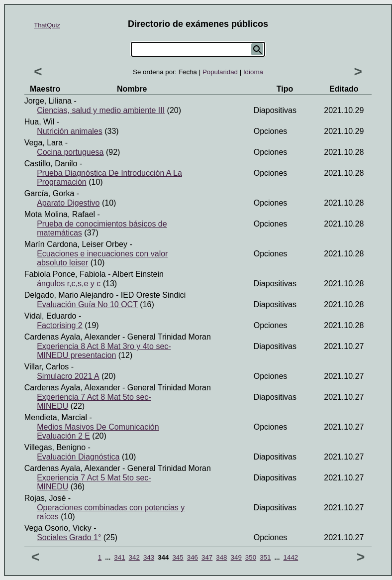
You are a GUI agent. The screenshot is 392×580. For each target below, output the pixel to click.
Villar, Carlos (47, 367)
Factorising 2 (60, 325)
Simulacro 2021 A (68, 376)
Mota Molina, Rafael (60, 214)
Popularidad (220, 72)
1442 (291, 557)
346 (193, 557)
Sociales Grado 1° (69, 537)
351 (265, 557)
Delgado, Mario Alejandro (69, 295)
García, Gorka (49, 193)
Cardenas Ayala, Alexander (72, 337)
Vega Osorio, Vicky (58, 528)
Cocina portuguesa (70, 152)
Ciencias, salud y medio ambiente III (101, 110)
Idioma (253, 72)
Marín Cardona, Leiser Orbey (76, 244)
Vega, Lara (44, 143)
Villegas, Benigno (55, 447)
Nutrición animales (70, 131)
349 (236, 557)
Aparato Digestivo (68, 203)
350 (251, 557)
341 (119, 557)
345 (178, 557)
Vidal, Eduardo (50, 316)
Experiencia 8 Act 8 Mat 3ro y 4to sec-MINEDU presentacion (104, 351)
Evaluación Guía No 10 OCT (87, 304)
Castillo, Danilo (51, 164)
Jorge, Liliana (48, 101)
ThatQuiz (47, 25)
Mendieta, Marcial (56, 417)
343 (149, 557)
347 (207, 557)
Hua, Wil (39, 122)
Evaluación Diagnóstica (78, 457)
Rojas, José (45, 498)
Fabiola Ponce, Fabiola (65, 274)
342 (134, 557)
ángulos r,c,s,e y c (69, 284)
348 (221, 557)
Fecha (188, 72)
